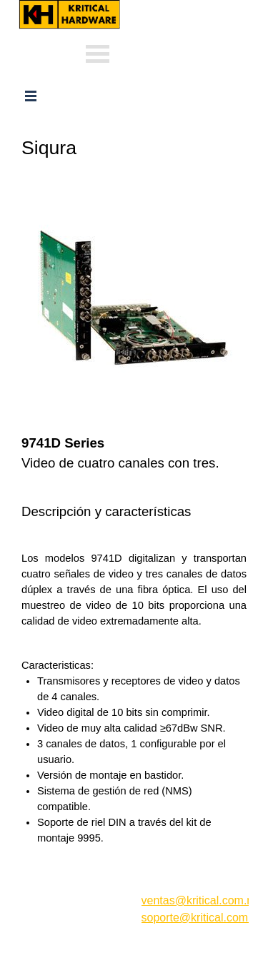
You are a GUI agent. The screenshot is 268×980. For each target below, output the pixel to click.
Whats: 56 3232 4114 (176, 30)
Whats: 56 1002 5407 (176, 52)
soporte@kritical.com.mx (204, 918)
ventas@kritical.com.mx (187, 7)
